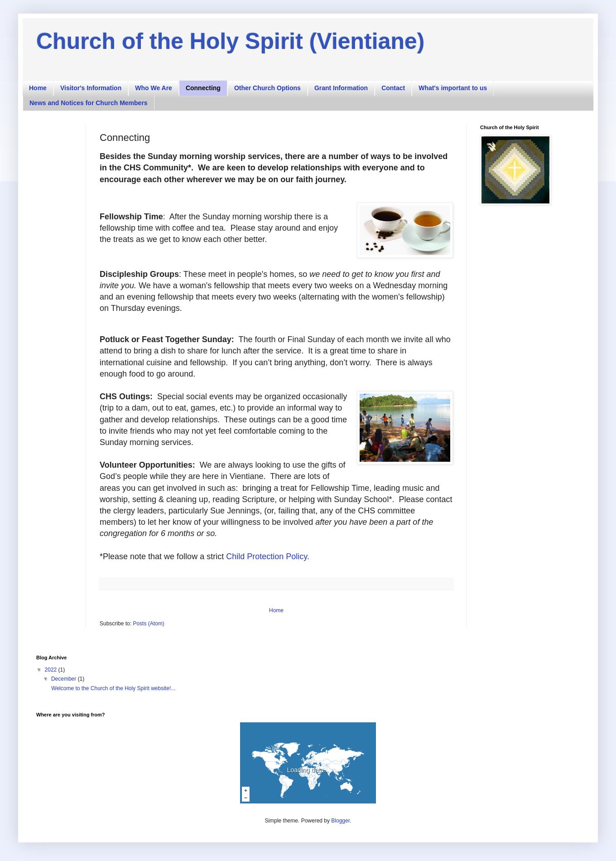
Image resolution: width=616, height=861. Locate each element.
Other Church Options (267, 88)
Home (38, 88)
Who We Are (154, 88)
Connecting (203, 88)
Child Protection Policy (267, 556)
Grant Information (341, 88)
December (65, 679)
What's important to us (453, 88)
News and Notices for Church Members (89, 103)
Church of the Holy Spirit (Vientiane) (230, 41)
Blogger (340, 821)
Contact (393, 88)
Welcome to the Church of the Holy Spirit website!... (113, 688)
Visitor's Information (91, 88)
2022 (52, 670)
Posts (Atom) (148, 624)
